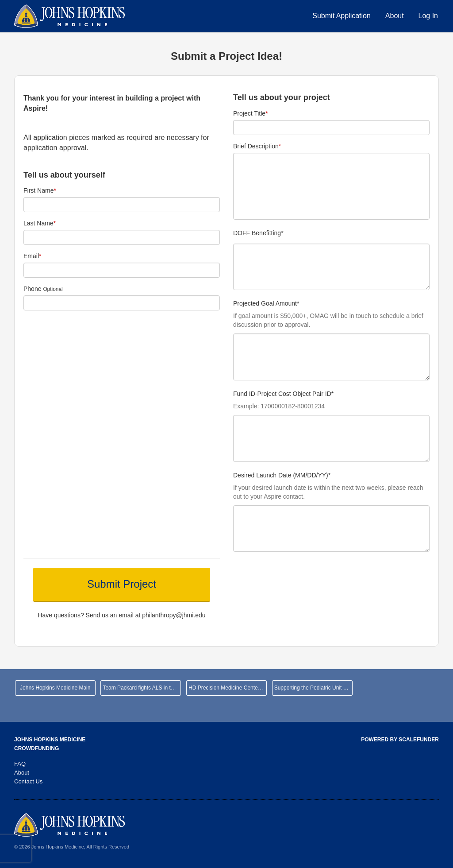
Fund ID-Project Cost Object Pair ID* (283, 394)
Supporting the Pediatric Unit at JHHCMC (313, 688)
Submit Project (122, 584)
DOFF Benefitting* (258, 233)
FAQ (20, 764)
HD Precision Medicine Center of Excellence (228, 688)
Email (32, 256)
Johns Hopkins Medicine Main (55, 688)
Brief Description (257, 146)
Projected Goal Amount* (266, 304)
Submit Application (342, 16)
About (395, 16)
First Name (40, 190)
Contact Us (28, 781)
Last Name (40, 223)
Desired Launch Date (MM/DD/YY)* (282, 475)
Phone (32, 289)
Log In (428, 16)
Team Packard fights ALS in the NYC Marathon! (142, 688)
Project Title (251, 113)
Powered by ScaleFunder (400, 740)
